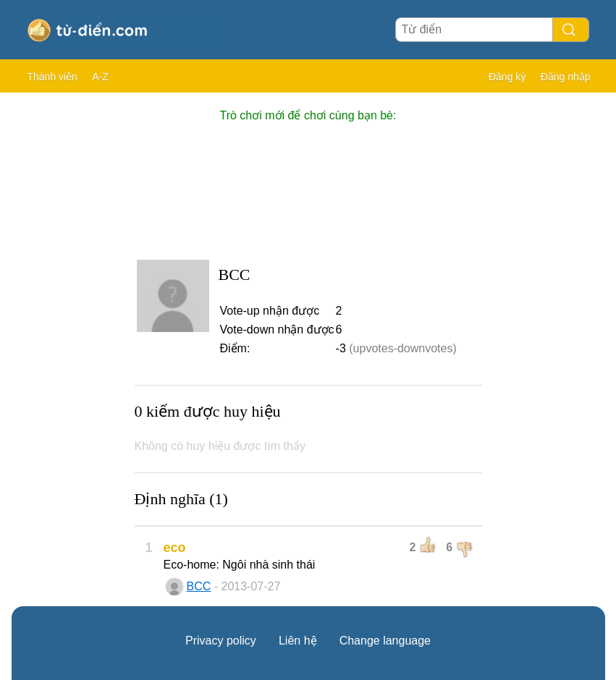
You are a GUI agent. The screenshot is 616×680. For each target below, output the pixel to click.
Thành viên (52, 77)
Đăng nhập (566, 77)
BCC (199, 586)
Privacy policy (221, 641)
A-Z (100, 77)
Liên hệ (298, 641)
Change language (385, 641)
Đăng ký (507, 77)
